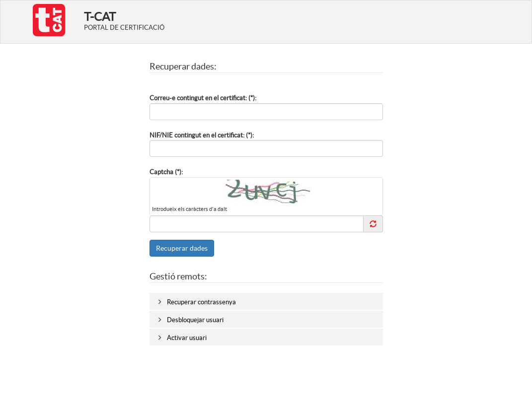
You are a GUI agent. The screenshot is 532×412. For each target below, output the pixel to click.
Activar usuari (187, 338)
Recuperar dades (182, 248)
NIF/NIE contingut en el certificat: (197, 135)
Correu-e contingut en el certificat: (198, 98)
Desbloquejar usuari (195, 320)
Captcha (161, 172)
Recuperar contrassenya (201, 302)
